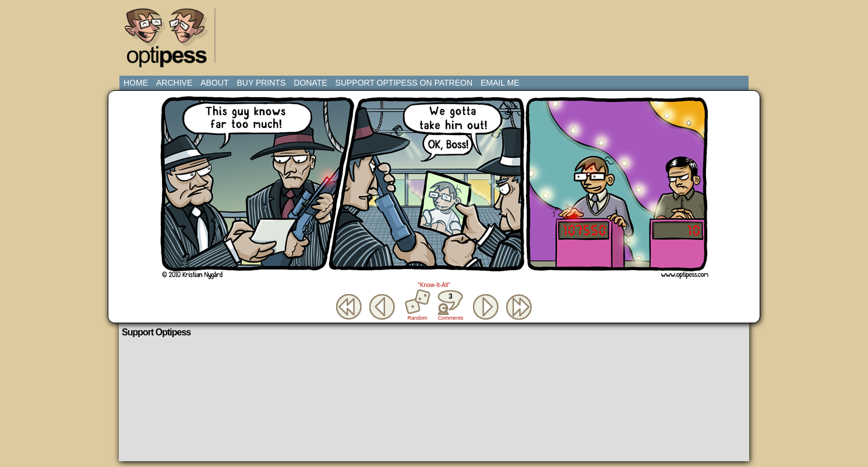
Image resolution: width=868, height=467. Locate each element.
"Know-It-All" (434, 285)
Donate (310, 83)
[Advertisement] (436, 32)
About (214, 83)
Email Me (500, 83)
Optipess (172, 41)
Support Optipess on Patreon (404, 83)
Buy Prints (261, 83)
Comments (450, 305)
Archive (174, 83)
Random (418, 318)
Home (136, 83)
